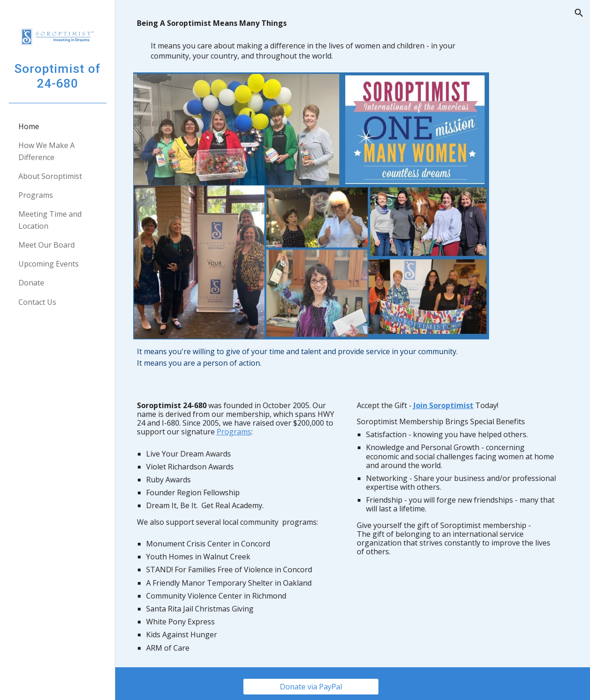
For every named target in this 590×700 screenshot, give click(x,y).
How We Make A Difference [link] (47, 151)
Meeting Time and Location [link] (50, 220)
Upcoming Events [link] (49, 264)
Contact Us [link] (37, 302)
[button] (579, 13)
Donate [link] (31, 283)
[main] (317, 42)
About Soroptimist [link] (50, 176)
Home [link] (29, 126)
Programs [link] (36, 195)
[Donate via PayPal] (317, 681)
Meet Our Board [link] (47, 245)
